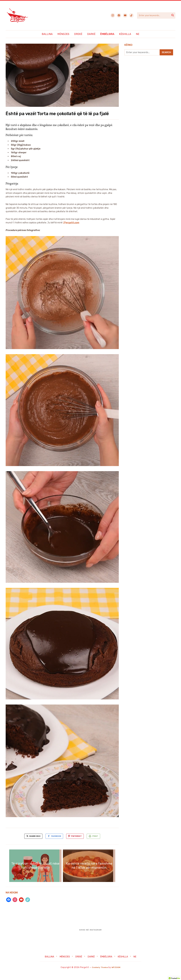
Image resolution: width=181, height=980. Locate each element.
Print (98, 842)
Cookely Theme (100, 974)
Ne (138, 34)
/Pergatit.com (71, 229)
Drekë (78, 34)
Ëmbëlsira (107, 34)
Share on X (31, 842)
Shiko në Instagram (90, 936)
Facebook (55, 842)
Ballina (47, 34)
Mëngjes (63, 34)
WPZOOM (116, 974)
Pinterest (77, 842)
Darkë (91, 34)
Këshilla (125, 34)
